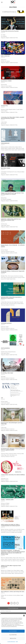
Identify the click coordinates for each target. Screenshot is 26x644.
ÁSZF (17, 642)
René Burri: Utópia (6, 168)
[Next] (17, 603)
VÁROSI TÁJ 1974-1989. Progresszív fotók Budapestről (11, 566)
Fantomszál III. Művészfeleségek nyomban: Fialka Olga (12, 423)
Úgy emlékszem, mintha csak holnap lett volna (13, 592)
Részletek (13, 638)
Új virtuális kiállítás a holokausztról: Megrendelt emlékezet (13, 272)
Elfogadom (13, 631)
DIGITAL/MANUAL (5, 348)
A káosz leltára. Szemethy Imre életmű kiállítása (13, 475)
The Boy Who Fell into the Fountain (10, 31)
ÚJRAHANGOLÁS (5, 143)
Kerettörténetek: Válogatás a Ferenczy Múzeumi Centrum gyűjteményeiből (13, 449)
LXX (2, 398)
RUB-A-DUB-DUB (5, 56)
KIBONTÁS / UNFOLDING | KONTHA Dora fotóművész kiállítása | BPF (11, 220)
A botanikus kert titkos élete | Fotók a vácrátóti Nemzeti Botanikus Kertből (13, 118)
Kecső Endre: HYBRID (6, 81)
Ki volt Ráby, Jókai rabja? (7, 373)
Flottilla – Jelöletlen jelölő (7, 500)
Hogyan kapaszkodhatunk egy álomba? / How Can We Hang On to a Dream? (12, 194)
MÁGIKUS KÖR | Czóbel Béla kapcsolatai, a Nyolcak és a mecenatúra (11, 298)
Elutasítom (13, 635)
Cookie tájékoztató (11, 642)
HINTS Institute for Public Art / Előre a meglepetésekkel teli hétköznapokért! (10, 525)
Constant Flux (4, 106)
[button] (24, 616)
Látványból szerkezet (6, 323)
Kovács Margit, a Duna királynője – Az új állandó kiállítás (13, 246)
